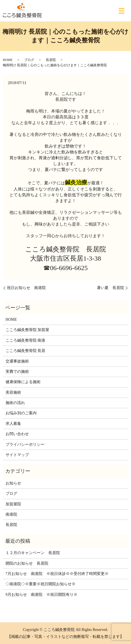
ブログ (29, 60)
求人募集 (13, 424)
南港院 (11, 514)
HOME (8, 60)
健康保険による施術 (23, 382)
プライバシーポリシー (25, 445)
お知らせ (13, 483)
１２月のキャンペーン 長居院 (33, 553)
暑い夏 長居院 (110, 288)
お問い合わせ (17, 434)
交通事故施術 (17, 361)
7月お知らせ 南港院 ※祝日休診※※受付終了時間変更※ (57, 574)
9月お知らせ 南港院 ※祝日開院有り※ (41, 595)
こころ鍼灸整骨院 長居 (26, 351)
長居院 (51, 60)
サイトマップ (17, 455)
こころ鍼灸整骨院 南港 (26, 340)
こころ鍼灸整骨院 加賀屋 (27, 330)
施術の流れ (15, 403)
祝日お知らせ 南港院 (26, 288)
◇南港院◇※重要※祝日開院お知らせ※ (41, 584)
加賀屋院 (13, 504)
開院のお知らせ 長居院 (27, 563)
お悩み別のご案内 (21, 413)
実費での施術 (17, 372)
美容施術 (13, 392)
